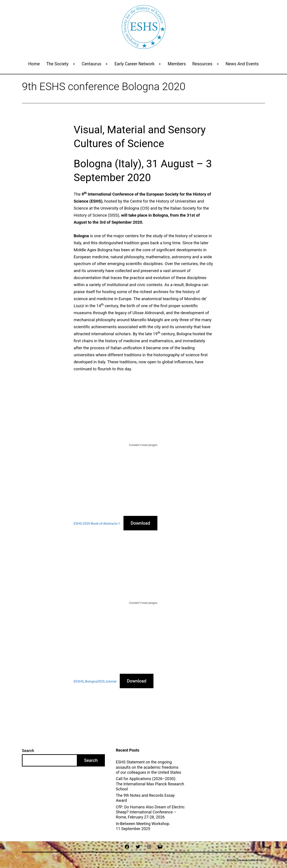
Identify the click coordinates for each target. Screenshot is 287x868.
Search (28, 751)
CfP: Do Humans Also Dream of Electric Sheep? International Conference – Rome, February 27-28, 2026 (150, 812)
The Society (57, 64)
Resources (202, 64)
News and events (242, 64)
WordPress (258, 860)
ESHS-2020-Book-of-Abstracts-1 (97, 524)
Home (34, 64)
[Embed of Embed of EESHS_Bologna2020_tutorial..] (144, 603)
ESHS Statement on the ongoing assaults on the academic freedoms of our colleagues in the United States (149, 767)
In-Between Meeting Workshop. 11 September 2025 (143, 826)
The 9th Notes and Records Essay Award (145, 798)
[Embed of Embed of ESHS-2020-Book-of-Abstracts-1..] (144, 445)
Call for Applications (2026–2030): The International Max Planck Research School (150, 784)
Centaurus (91, 64)
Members (177, 64)
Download (140, 523)
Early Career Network (135, 64)
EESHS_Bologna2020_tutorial (95, 681)
